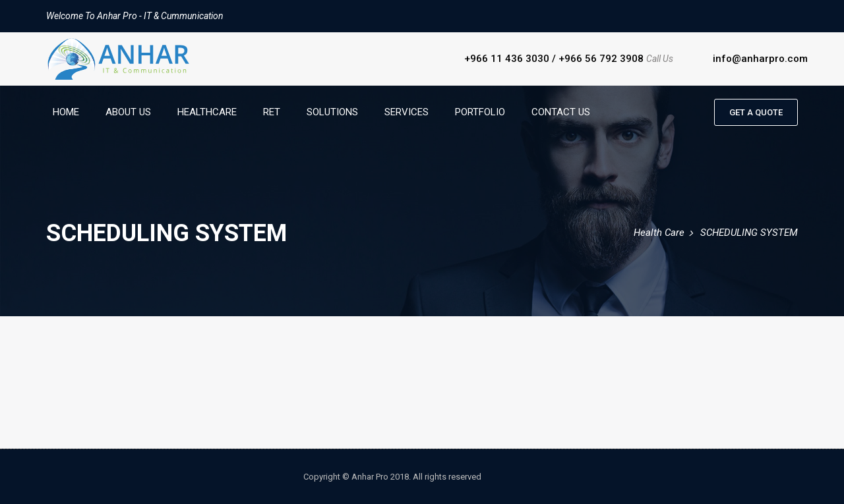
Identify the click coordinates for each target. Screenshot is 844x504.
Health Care (659, 233)
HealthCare (207, 112)
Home (66, 112)
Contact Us (561, 112)
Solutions (332, 112)
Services (407, 112)
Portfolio (480, 112)
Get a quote (756, 112)
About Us (128, 112)
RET (272, 112)
